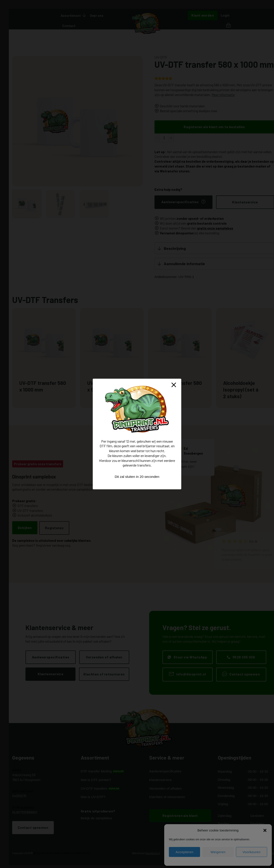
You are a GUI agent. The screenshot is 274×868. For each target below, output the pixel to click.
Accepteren (184, 852)
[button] (265, 830)
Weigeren (218, 852)
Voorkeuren (252, 852)
